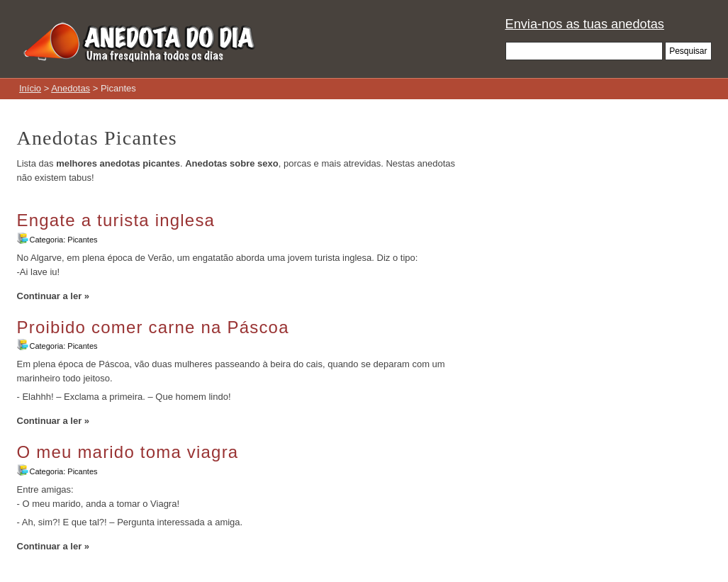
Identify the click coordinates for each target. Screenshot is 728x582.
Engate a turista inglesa (116, 220)
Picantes (82, 240)
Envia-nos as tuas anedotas (585, 24)
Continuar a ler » (54, 296)
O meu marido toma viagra (128, 452)
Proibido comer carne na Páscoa (153, 327)
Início (30, 88)
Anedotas (71, 88)
